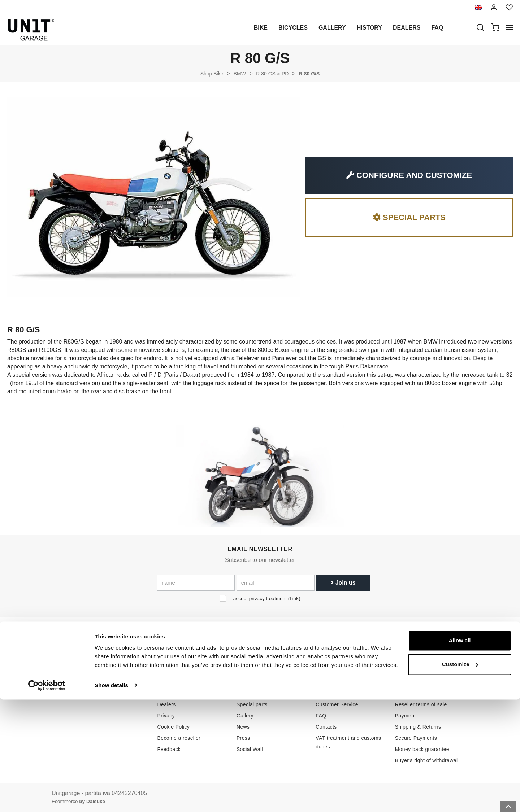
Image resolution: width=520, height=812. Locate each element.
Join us (343, 583)
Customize (460, 777)
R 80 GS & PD (272, 74)
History (369, 28)
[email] (276, 583)
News (243, 727)
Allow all (460, 753)
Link (294, 599)
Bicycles (293, 28)
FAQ (321, 716)
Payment (406, 716)
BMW (240, 74)
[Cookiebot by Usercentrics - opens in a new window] (47, 798)
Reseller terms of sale (421, 704)
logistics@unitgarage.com (96, 693)
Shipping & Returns (418, 727)
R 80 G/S (309, 74)
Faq (437, 28)
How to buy (329, 693)
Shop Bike (212, 74)
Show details (111, 798)
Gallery (332, 28)
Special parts (252, 704)
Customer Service (337, 704)
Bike (261, 28)
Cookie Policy (174, 727)
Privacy (166, 716)
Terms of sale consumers (425, 693)
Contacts (326, 727)
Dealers (407, 28)
